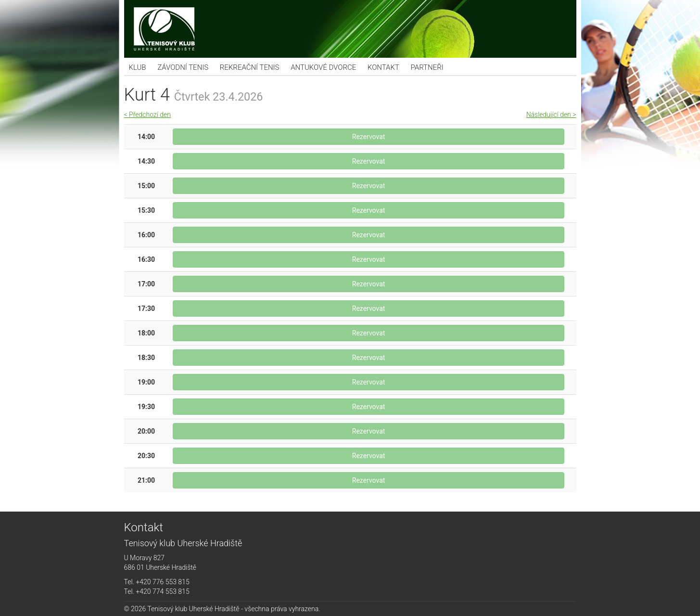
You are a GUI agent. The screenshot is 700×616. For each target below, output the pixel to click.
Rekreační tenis (250, 67)
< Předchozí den (147, 115)
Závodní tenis (183, 67)
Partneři (427, 67)
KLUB (138, 67)
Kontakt (383, 67)
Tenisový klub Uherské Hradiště (350, 29)
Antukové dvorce (323, 67)
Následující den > (551, 115)
